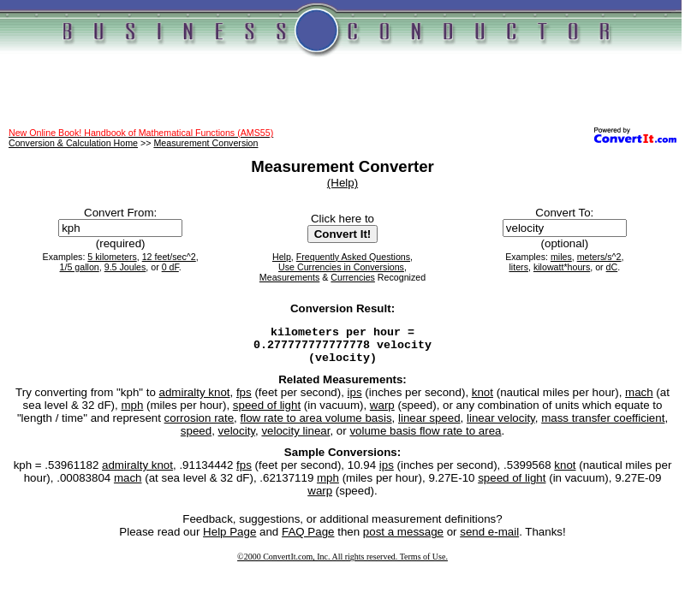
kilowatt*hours (562, 267)
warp (382, 413)
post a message (403, 539)
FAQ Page (308, 539)
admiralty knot (195, 400)
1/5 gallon (80, 267)
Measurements (289, 277)
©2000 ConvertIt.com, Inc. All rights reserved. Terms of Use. (342, 564)
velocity (237, 438)
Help (282, 257)
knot (482, 400)
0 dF (170, 267)
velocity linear (295, 438)
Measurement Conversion (205, 143)
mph (132, 413)
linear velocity (501, 426)
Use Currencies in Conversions (341, 267)
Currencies (353, 277)
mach (639, 400)
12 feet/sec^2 (169, 257)
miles (561, 257)
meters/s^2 (599, 257)
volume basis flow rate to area (425, 438)
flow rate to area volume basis (316, 426)
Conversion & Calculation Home (73, 143)
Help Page (229, 539)
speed (196, 438)
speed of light (267, 413)
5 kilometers (112, 257)
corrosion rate (200, 426)
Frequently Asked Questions (353, 257)
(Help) (342, 183)
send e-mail (489, 539)
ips (355, 400)
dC (612, 267)
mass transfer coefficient (603, 426)
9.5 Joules (125, 267)
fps (244, 400)
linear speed (429, 426)
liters (518, 267)
